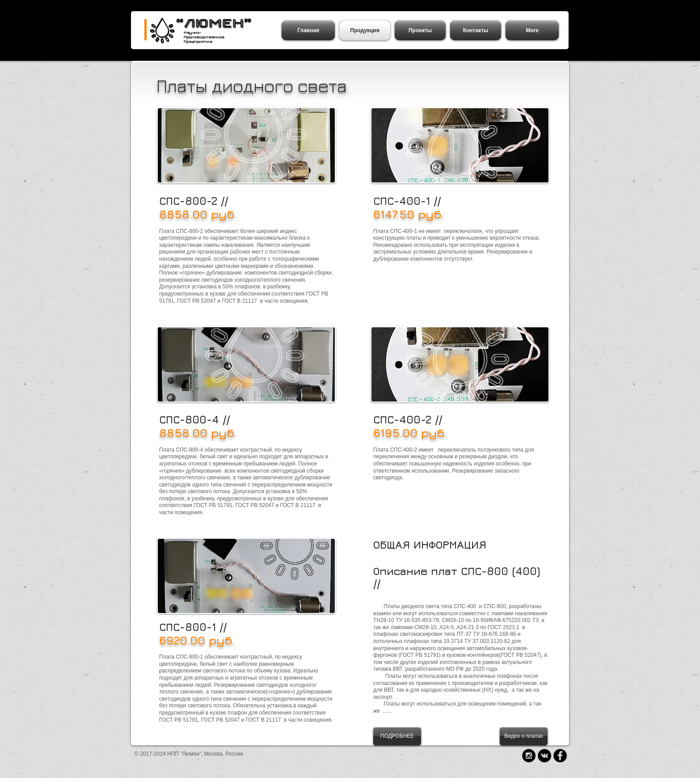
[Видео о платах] (524, 736)
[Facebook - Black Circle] (560, 756)
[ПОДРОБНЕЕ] (397, 736)
